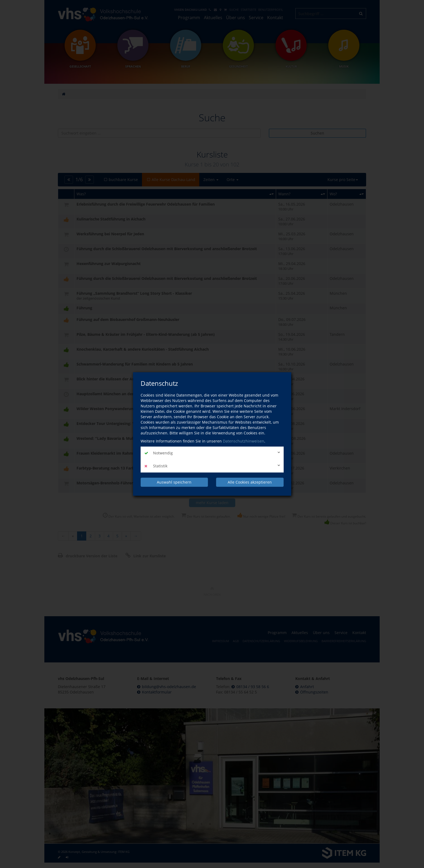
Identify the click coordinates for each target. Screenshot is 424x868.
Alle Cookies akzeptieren (250, 482)
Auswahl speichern (174, 482)
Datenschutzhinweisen (244, 441)
